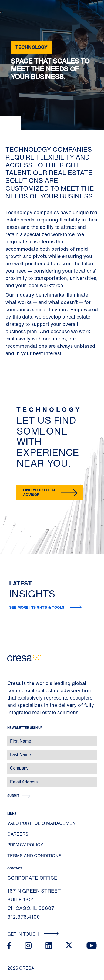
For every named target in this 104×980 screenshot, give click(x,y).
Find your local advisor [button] (40, 492)
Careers (18, 834)
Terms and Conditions (34, 856)
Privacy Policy (25, 845)
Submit (13, 796)
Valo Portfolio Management (43, 823)
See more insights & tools (37, 607)
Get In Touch (33, 934)
